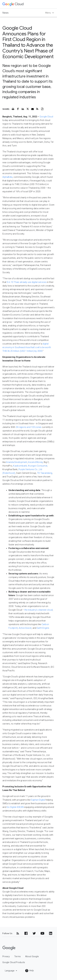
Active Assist (25, 628)
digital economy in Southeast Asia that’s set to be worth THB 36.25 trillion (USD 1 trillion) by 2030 (27, 347)
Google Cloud (46, 117)
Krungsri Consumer (38, 466)
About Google (32, 956)
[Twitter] (34, 933)
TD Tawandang (45, 473)
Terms (17, 956)
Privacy (6, 956)
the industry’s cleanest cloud (39, 610)
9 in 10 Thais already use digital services (27, 282)
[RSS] (18, 933)
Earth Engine (43, 628)
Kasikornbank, (20, 466)
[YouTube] (42, 933)
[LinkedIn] (51, 933)
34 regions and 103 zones (29, 427)
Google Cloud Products (14, 962)
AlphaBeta (7, 177)
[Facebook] (26, 933)
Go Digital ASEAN (15, 807)
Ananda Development (17, 462)
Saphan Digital (38, 800)
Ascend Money (35, 462)
